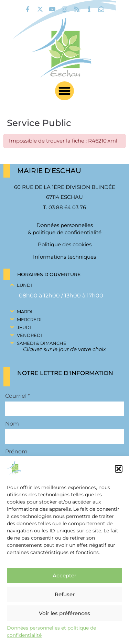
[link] (28, 9)
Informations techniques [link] (64, 257)
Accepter (64, 575)
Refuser (65, 594)
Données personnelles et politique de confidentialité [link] (51, 631)
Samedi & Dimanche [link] (42, 343)
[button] (119, 469)
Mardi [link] (25, 312)
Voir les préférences (64, 613)
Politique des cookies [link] (65, 244)
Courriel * (18, 396)
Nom (12, 424)
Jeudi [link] (24, 327)
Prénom (16, 452)
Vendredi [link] (29, 335)
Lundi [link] (24, 285)
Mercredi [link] (29, 319)
